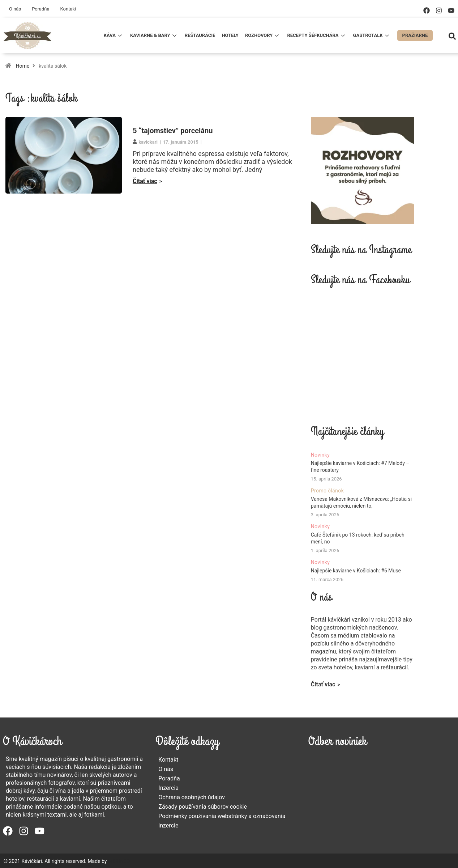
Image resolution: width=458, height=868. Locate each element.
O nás (15, 9)
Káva (114, 35)
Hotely (230, 35)
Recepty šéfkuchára (317, 35)
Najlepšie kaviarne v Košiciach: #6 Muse (356, 571)
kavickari (148, 142)
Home (22, 66)
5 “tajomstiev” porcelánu (173, 131)
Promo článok (328, 491)
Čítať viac (145, 181)
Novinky (320, 455)
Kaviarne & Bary (154, 35)
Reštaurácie (200, 35)
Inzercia (168, 788)
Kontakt (68, 9)
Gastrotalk (372, 35)
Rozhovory (263, 35)
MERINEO (119, 861)
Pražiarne (415, 35)
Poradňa (40, 9)
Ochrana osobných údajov (192, 797)
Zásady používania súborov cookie (203, 807)
